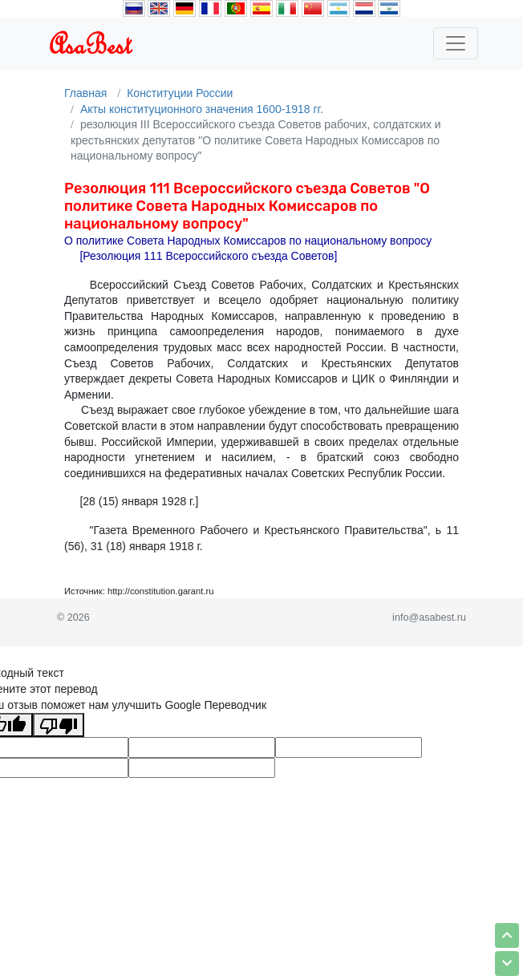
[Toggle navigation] (456, 43)
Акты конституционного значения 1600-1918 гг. (202, 109)
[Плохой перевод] (59, 725)
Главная (85, 93)
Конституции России (180, 93)
